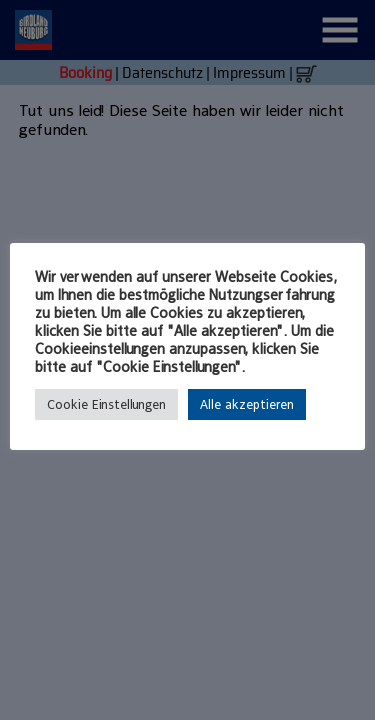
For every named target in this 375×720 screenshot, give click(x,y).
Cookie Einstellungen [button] (106, 404)
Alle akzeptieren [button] (247, 404)
